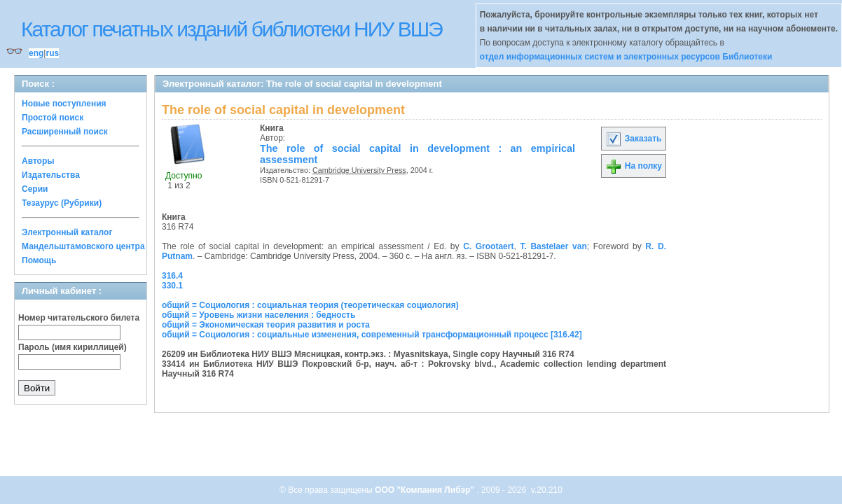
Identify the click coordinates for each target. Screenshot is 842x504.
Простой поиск (53, 118)
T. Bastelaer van (553, 246)
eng (36, 53)
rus (52, 53)
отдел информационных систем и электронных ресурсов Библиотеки (626, 57)
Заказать (633, 139)
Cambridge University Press (359, 170)
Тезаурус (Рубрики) (62, 203)
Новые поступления (64, 104)
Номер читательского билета (79, 318)
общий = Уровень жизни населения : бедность (258, 315)
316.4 (172, 276)
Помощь (39, 260)
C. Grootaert (488, 246)
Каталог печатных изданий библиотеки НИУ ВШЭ (232, 29)
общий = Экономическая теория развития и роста (266, 325)
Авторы (38, 161)
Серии (35, 189)
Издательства (51, 175)
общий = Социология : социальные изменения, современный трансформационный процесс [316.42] (372, 335)
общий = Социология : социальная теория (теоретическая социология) (310, 305)
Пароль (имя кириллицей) (73, 347)
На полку (634, 166)
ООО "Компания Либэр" (426, 490)
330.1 (172, 286)
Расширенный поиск (65, 132)
